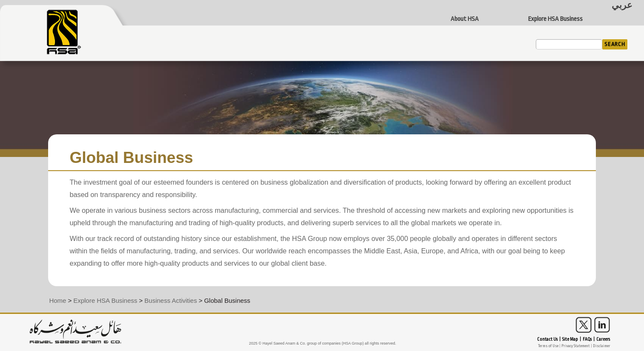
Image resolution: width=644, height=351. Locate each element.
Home (57, 300)
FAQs (587, 339)
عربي (622, 5)
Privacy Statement (576, 346)
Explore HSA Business (555, 19)
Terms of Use (548, 346)
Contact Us (547, 339)
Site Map (570, 339)
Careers (603, 339)
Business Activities (171, 300)
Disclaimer (602, 346)
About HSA (465, 19)
